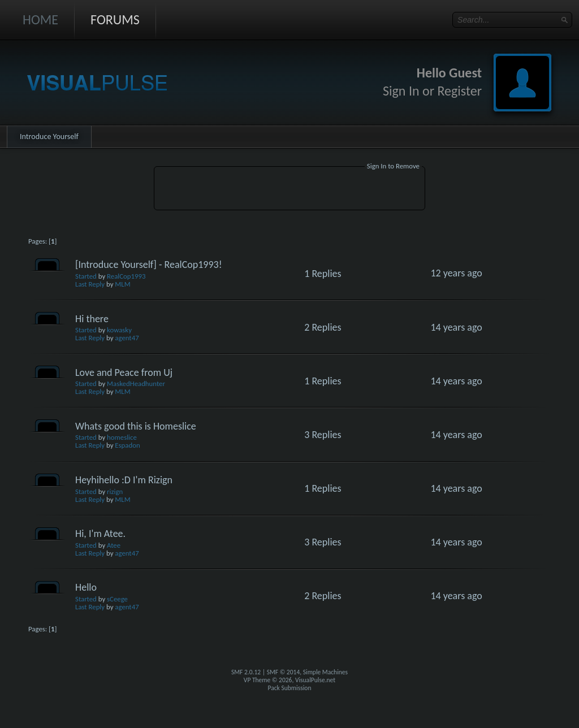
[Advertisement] (289, 190)
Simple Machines (325, 672)
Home (40, 19)
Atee (114, 545)
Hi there (92, 319)
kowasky (119, 330)
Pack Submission (290, 688)
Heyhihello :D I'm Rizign (124, 480)
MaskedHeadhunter (136, 383)
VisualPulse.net (315, 680)
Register (459, 91)
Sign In (401, 91)
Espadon (127, 445)
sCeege (117, 599)
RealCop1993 (126, 276)
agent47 (127, 338)
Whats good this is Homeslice (136, 426)
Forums (115, 19)
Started (86, 276)
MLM (122, 284)
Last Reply (90, 284)
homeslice (122, 437)
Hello (86, 587)
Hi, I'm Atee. (100, 534)
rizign (115, 491)
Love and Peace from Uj (124, 372)
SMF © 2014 (284, 672)
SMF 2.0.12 (246, 672)
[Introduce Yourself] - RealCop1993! (149, 265)
